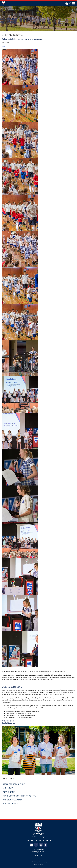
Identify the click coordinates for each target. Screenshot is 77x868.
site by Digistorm (38, 865)
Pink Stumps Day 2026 (12, 800)
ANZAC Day (8, 788)
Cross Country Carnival (14, 784)
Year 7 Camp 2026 (11, 804)
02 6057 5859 (38, 856)
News (3, 46)
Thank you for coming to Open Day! (20, 796)
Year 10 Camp (9, 792)
